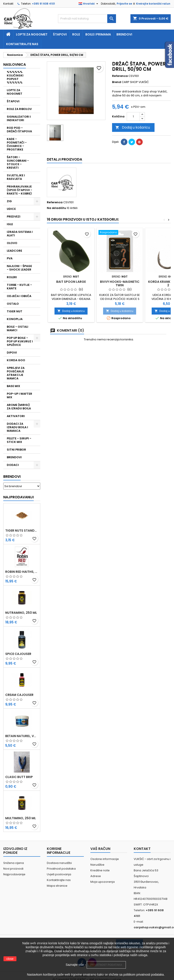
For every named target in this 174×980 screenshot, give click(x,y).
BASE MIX (13, 386)
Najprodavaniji (18, 497)
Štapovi (60, 34)
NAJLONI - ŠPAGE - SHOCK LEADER (19, 268)
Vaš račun (100, 849)
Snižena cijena (14, 863)
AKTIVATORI (16, 416)
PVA (10, 258)
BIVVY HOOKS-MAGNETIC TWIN (120, 283)
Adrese (96, 876)
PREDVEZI (14, 217)
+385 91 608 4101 (43, 4)
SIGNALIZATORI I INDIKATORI (19, 118)
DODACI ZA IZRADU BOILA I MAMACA (17, 427)
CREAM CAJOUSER (19, 695)
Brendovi (124, 34)
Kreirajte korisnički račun (153, 4)
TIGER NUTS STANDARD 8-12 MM (22, 531)
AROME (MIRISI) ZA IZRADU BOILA (19, 407)
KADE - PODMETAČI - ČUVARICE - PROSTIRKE (17, 144)
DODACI (13, 465)
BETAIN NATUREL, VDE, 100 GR (22, 736)
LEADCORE (14, 251)
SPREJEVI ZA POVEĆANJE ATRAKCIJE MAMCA (16, 373)
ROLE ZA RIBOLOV (19, 109)
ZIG (9, 201)
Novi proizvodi (13, 869)
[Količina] (133, 117)
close (10, 959)
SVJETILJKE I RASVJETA (16, 177)
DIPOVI (12, 353)
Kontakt (8, 4)
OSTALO (13, 304)
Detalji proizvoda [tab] (64, 159)
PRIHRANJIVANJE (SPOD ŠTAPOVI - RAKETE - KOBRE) (19, 190)
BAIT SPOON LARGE (71, 282)
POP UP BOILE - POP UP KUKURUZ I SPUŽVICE (20, 341)
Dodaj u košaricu (133, 127)
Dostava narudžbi (59, 863)
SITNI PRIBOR (16, 450)
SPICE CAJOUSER (18, 654)
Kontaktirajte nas (22, 44)
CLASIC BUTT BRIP (19, 777)
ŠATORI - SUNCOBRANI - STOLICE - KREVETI (18, 162)
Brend (117, 82)
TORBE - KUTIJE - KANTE (19, 287)
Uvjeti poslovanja (59, 874)
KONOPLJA (15, 319)
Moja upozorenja (103, 882)
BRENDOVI (14, 457)
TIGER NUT (15, 311)
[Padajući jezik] (89, 4)
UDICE (11, 209)
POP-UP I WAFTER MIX (19, 395)
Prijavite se (124, 4)
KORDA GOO (16, 360)
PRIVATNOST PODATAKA (106, 965)
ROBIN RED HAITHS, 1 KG (22, 572)
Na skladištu (56, 208)
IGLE (10, 224)
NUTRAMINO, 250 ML (21, 613)
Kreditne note (100, 870)
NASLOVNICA (15, 65)
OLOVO (12, 243)
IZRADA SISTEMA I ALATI (20, 234)
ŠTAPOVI (13, 101)
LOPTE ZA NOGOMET (15, 92)
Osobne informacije (105, 859)
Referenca (120, 76)
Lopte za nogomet (32, 34)
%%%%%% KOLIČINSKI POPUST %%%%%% (15, 77)
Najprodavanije (14, 874)
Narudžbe (97, 865)
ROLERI (12, 277)
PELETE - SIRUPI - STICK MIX (19, 440)
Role (76, 34)
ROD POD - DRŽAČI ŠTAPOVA (19, 130)
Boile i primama (98, 34)
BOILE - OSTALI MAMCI (18, 328)
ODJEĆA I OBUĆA (19, 296)
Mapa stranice (57, 886)
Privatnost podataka (61, 869)
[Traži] (87, 19)
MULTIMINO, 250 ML (21, 818)
